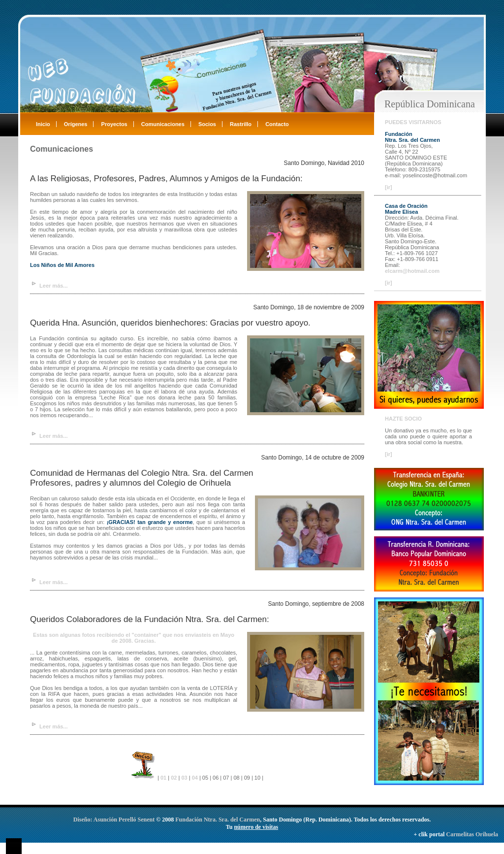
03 (184, 778)
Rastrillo (241, 124)
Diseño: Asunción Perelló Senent (115, 820)
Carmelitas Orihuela (472, 834)
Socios (207, 124)
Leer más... (53, 286)
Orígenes (76, 124)
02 (174, 778)
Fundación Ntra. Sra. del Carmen (218, 820)
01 (164, 778)
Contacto (277, 124)
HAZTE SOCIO (403, 419)
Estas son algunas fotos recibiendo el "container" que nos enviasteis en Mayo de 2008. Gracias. (134, 638)
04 (195, 778)
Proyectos (114, 124)
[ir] (389, 187)
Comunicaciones (163, 124)
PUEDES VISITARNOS (413, 122)
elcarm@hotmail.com (412, 271)
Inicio (43, 124)
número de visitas (256, 827)
